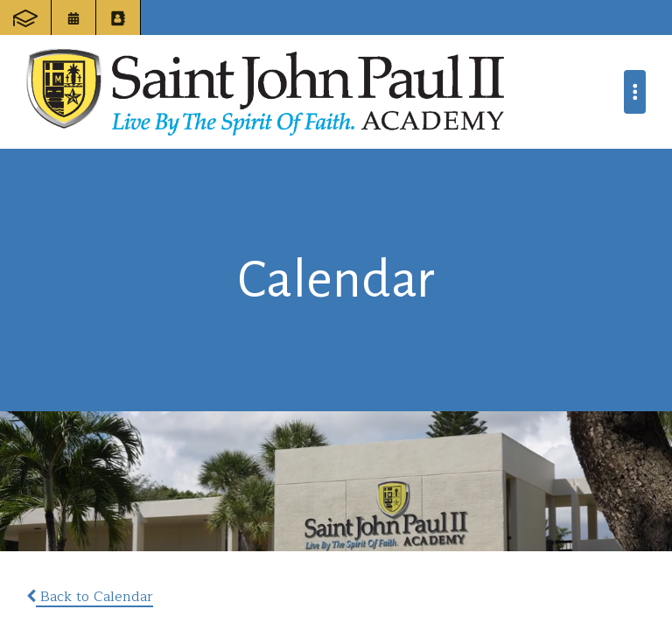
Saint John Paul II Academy (265, 92)
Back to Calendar (90, 597)
